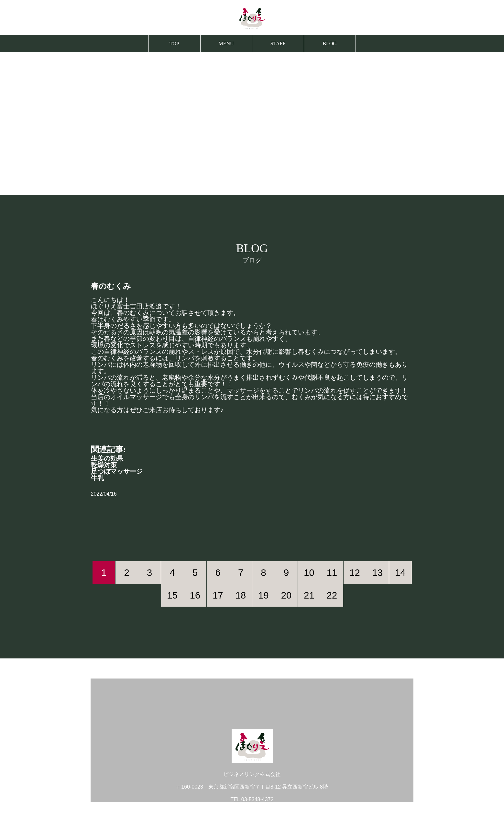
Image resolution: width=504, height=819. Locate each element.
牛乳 (97, 478)
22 (332, 595)
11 (332, 573)
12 (355, 573)
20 (286, 595)
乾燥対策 (104, 465)
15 (172, 595)
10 (309, 573)
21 (309, 595)
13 (378, 573)
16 (195, 595)
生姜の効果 (107, 458)
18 (241, 595)
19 (263, 595)
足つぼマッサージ (117, 471)
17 (218, 595)
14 (400, 573)
